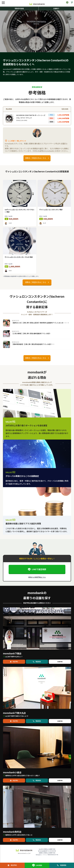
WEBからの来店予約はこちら (37, 577)
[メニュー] (3, 3)
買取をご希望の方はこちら (37, 158)
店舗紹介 (56, 8)
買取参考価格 (19, 8)
